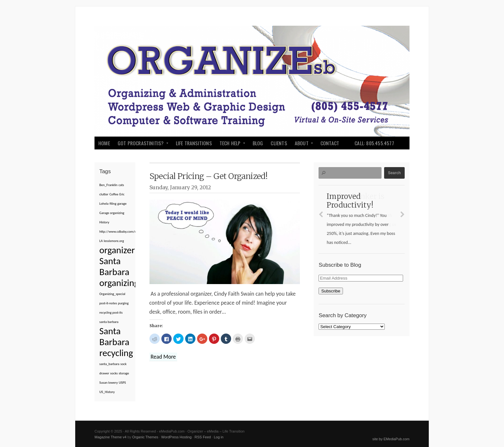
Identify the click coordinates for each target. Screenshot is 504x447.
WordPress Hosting (176, 437)
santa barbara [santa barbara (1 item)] (109, 322)
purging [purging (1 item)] (123, 303)
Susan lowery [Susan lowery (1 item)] (108, 383)
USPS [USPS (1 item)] (122, 383)
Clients (279, 143)
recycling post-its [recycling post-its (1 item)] (111, 313)
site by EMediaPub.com (391, 439)
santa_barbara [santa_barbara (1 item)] (109, 364)
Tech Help (231, 144)
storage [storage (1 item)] (124, 373)
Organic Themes (145, 437)
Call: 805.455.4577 (374, 143)
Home (104, 143)
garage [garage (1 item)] (122, 204)
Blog (258, 143)
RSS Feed (203, 437)
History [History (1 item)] (104, 222)
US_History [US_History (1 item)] (107, 392)
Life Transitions (194, 143)
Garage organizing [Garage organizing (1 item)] (112, 213)
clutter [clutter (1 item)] (104, 194)
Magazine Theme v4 (110, 437)
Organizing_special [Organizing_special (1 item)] (112, 294)
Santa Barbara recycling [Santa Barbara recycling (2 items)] (116, 342)
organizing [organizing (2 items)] (119, 283)
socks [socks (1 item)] (114, 373)
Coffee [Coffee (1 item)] (114, 194)
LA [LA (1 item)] (101, 241)
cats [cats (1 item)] (121, 185)
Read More (163, 357)
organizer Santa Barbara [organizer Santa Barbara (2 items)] (117, 261)
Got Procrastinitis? (141, 144)
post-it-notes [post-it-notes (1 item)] (108, 303)
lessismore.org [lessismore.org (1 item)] (114, 241)
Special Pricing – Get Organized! (209, 176)
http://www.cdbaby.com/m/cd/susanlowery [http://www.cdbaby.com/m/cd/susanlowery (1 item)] (130, 232)
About (302, 144)
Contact (330, 143)
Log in (219, 437)
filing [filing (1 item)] (113, 204)
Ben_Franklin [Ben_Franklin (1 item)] (108, 185)
